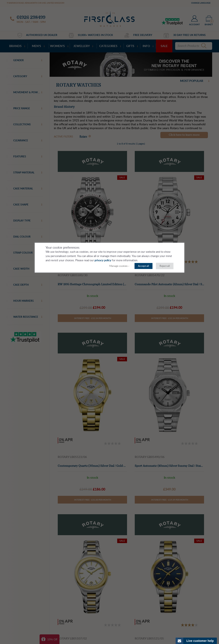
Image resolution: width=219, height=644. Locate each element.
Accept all (144, 266)
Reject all (165, 266)
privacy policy (103, 261)
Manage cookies (118, 266)
